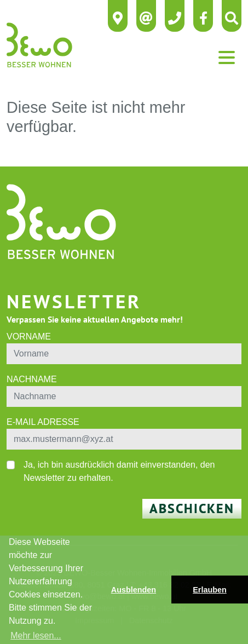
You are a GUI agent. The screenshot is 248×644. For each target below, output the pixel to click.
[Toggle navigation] (227, 58)
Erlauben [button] (210, 590)
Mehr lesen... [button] (36, 636)
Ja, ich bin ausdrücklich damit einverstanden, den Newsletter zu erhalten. (119, 471)
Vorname (29, 337)
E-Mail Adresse (43, 422)
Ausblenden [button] (134, 590)
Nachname (32, 379)
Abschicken (192, 508)
